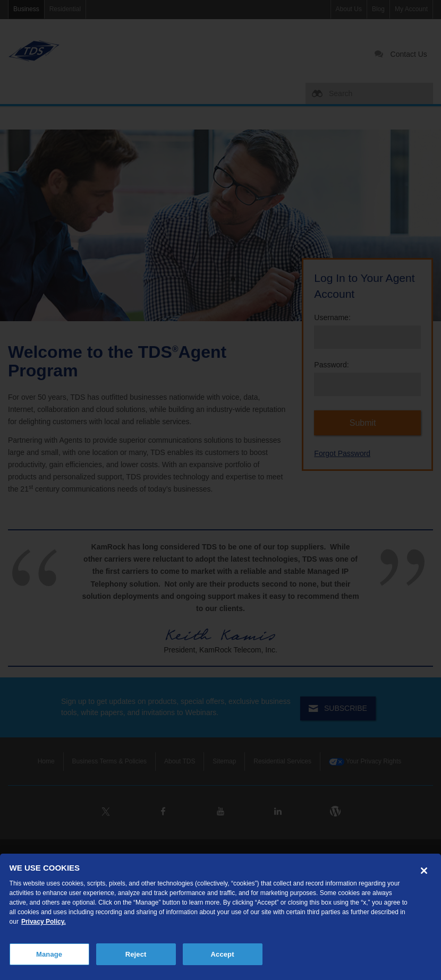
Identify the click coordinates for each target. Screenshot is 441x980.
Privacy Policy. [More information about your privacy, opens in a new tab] (44, 922)
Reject (136, 954)
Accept (223, 954)
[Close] (424, 871)
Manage (49, 954)
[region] (220, 917)
